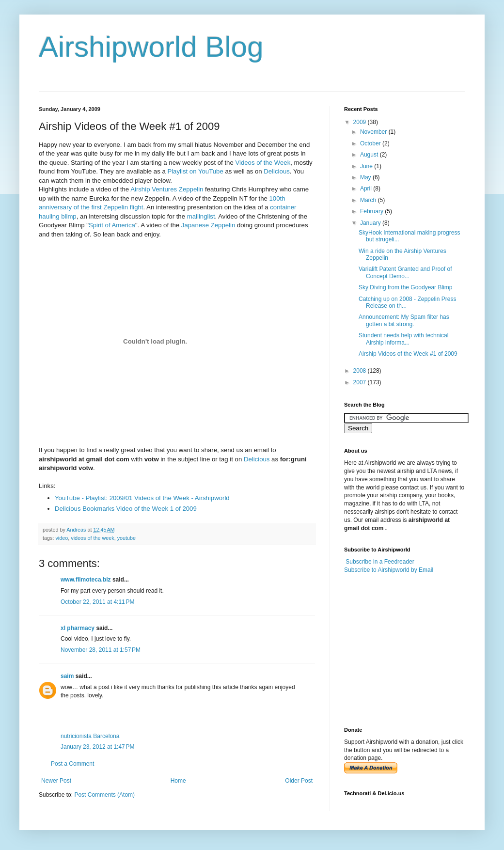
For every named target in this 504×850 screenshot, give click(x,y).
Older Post (299, 781)
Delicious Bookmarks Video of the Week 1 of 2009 (126, 509)
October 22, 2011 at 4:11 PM (97, 602)
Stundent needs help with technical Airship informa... (403, 339)
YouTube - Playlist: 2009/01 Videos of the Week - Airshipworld (142, 498)
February (372, 211)
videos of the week (92, 538)
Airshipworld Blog (151, 47)
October (371, 143)
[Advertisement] (405, 649)
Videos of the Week (263, 163)
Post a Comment (72, 764)
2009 (361, 122)
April (367, 189)
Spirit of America (112, 225)
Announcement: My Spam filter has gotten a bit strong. (404, 320)
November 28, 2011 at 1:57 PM (101, 650)
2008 (361, 371)
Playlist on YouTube (195, 171)
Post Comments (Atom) (104, 795)
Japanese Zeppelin (208, 225)
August (370, 155)
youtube (126, 538)
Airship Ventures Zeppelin (167, 189)
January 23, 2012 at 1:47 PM (97, 747)
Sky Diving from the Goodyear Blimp (405, 287)
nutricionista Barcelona (90, 736)
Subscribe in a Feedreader (380, 562)
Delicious (277, 171)
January (371, 223)
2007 (361, 382)
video (62, 538)
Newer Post (56, 781)
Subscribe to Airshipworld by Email (389, 570)
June (367, 166)
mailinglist (201, 216)
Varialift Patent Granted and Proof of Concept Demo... (405, 272)
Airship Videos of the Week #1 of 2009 (408, 354)
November (374, 132)
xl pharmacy (78, 628)
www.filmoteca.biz (86, 580)
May (366, 177)
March (369, 200)
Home (178, 781)
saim (67, 676)
